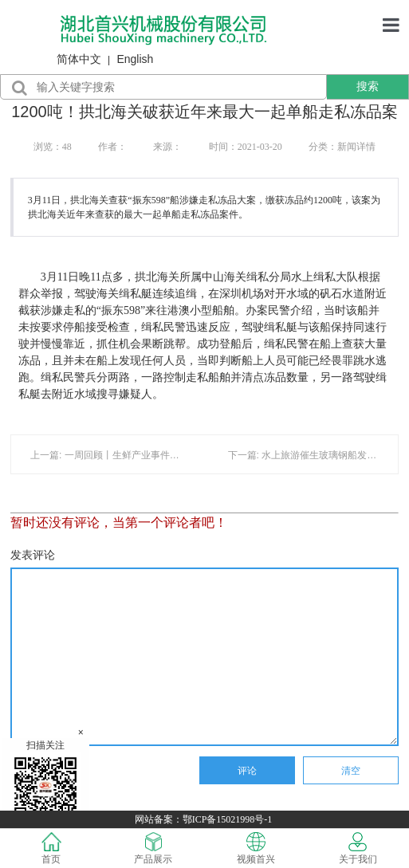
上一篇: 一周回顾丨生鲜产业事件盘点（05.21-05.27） (145, 455)
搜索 (368, 86)
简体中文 (79, 59)
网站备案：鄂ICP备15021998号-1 (205, 819)
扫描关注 (45, 782)
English (135, 59)
